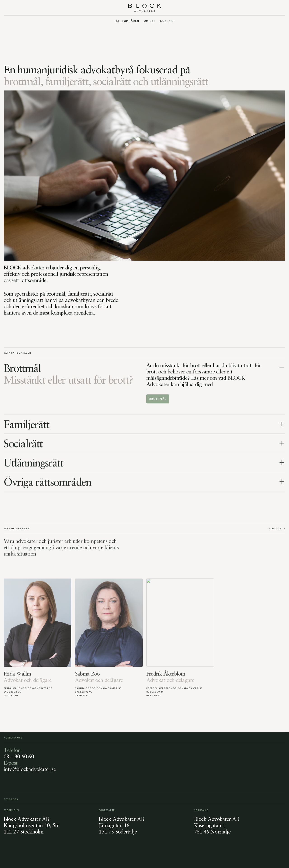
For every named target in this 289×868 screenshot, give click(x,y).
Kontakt (168, 21)
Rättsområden (126, 21)
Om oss (150, 21)
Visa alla (277, 529)
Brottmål (158, 399)
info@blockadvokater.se (30, 769)
